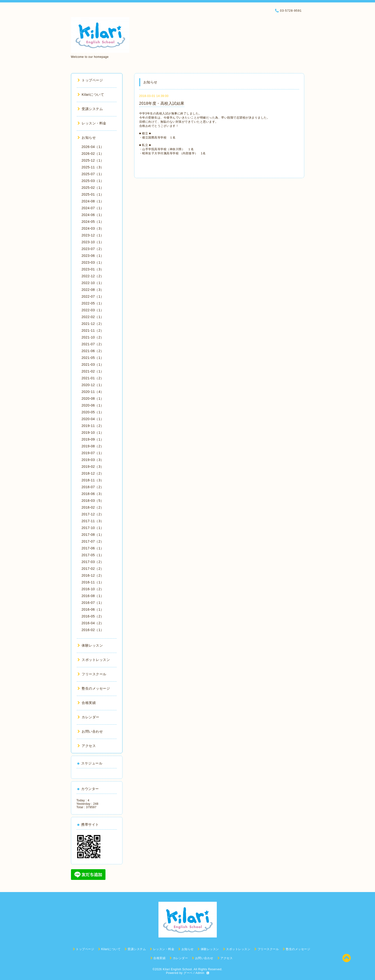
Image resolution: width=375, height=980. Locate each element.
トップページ (90, 80)
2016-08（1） (93, 596)
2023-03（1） (93, 262)
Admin (200, 973)
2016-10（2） (93, 589)
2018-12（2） (93, 473)
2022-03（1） (93, 310)
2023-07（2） (93, 249)
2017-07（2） (93, 541)
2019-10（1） (93, 433)
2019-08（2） (93, 446)
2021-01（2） (93, 378)
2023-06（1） (93, 256)
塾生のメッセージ (94, 688)
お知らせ (87, 138)
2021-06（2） (93, 351)
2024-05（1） (93, 222)
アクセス (87, 746)
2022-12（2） (93, 276)
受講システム (90, 109)
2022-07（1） (93, 296)
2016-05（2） (93, 616)
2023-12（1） (93, 235)
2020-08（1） (93, 399)
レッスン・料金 (92, 123)
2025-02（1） (93, 188)
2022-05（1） (93, 303)
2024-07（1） (93, 208)
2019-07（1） (93, 453)
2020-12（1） (93, 385)
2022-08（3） (93, 290)
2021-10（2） (93, 337)
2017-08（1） (93, 535)
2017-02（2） (93, 569)
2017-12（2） (93, 514)
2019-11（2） (93, 426)
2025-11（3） (93, 167)
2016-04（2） (93, 623)
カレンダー (88, 717)
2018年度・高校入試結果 (162, 103)
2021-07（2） (93, 344)
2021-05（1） (93, 358)
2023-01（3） (93, 269)
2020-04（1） (93, 419)
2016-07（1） (93, 603)
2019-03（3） (93, 460)
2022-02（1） (93, 317)
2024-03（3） (93, 228)
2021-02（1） (93, 371)
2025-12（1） (93, 160)
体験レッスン (90, 645)
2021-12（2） (93, 324)
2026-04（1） (93, 147)
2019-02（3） (93, 467)
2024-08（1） (93, 201)
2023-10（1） (93, 242)
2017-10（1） (93, 528)
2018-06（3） (93, 494)
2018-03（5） (93, 501)
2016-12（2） (93, 575)
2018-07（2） (93, 487)
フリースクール (92, 674)
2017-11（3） (93, 521)
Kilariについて (91, 95)
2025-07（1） (93, 174)
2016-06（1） (93, 609)
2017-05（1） (93, 555)
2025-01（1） (93, 194)
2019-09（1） (93, 439)
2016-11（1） (93, 582)
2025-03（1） (93, 181)
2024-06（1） (93, 215)
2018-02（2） (93, 507)
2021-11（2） (93, 330)
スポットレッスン (94, 660)
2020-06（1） (93, 405)
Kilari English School (177, 969)
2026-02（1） (93, 154)
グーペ (188, 973)
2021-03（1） (93, 364)
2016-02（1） (93, 630)
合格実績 (87, 703)
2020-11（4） (93, 392)
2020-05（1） (93, 412)
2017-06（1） (93, 548)
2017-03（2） (93, 562)
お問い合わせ (90, 731)
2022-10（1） (93, 283)
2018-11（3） (93, 480)
